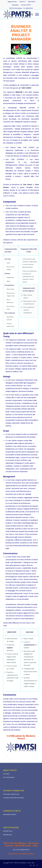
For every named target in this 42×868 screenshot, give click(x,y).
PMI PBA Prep (8, 835)
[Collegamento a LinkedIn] (34, 865)
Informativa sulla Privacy (11, 794)
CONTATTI (22, 2)
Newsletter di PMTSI (10, 814)
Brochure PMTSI (26, 5)
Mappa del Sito (12, 2)
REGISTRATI (32, 2)
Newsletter (15, 5)
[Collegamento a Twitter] (31, 865)
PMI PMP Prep (8, 831)
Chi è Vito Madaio (9, 777)
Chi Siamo (6, 774)
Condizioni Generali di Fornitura (14, 798)
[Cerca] (31, 14)
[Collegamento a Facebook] (37, 865)
